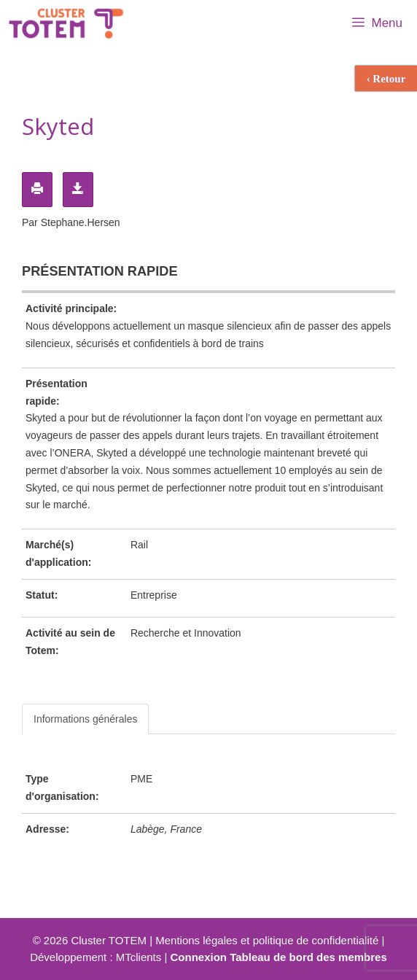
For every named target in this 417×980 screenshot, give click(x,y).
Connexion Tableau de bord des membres (279, 957)
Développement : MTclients (96, 957)
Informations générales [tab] (85, 719)
